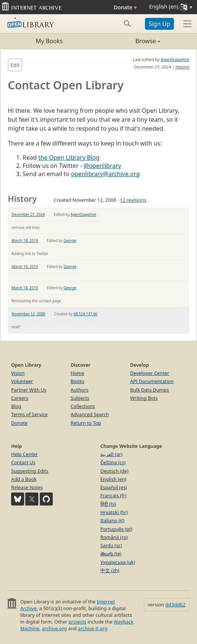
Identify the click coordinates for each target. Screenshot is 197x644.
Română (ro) (114, 537)
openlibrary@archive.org (105, 174)
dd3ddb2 (175, 605)
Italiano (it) (112, 520)
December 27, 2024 (28, 214)
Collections (83, 406)
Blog (16, 406)
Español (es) (114, 487)
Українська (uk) (118, 562)
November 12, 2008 (28, 314)
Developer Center (150, 373)
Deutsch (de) (114, 471)
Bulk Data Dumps (150, 390)
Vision (18, 373)
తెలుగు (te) (111, 554)
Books (77, 381)
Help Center (25, 454)
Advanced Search (90, 414)
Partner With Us (29, 390)
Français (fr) (113, 495)
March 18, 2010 (25, 240)
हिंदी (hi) (108, 504)
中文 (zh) (110, 570)
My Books (49, 41)
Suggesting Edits (30, 471)
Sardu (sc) (111, 545)
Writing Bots (144, 398)
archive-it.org (93, 628)
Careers (20, 398)
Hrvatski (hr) (114, 512)
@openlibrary (102, 166)
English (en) (113, 479)
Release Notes (27, 487)
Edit (15, 65)
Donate (125, 7)
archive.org (54, 628)
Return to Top (86, 423)
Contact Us (23, 462)
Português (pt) (116, 529)
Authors (80, 390)
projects (77, 622)
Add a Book (24, 479)
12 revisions (133, 200)
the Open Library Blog (69, 157)
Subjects (80, 398)
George (70, 240)
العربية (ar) (111, 454)
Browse (129, 41)
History (182, 67)
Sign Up (159, 24)
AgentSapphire (175, 59)
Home (77, 373)
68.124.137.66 (85, 314)
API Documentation (152, 381)
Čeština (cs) (113, 462)
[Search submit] (127, 23)
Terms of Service (29, 414)
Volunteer (22, 381)
